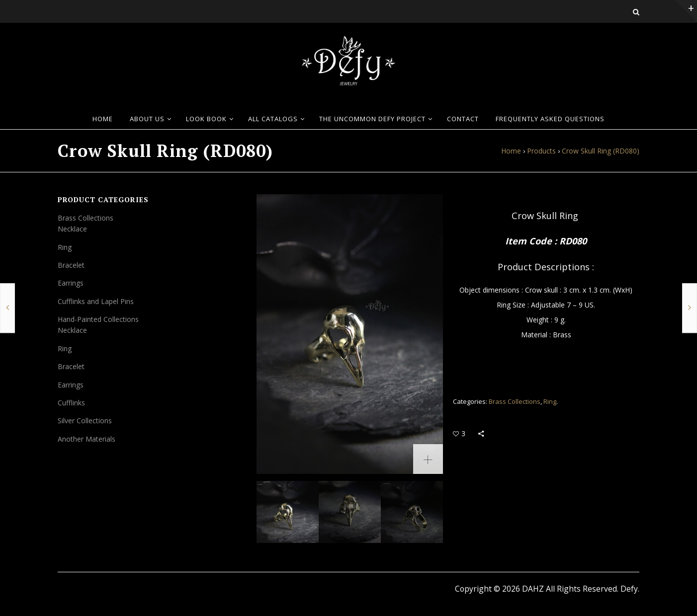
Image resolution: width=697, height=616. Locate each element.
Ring (550, 401)
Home (511, 151)
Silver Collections (85, 421)
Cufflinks (71, 403)
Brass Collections (515, 401)
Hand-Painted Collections (98, 319)
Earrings (71, 283)
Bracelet (71, 265)
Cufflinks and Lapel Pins (96, 301)
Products (541, 151)
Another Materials (87, 439)
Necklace (72, 229)
